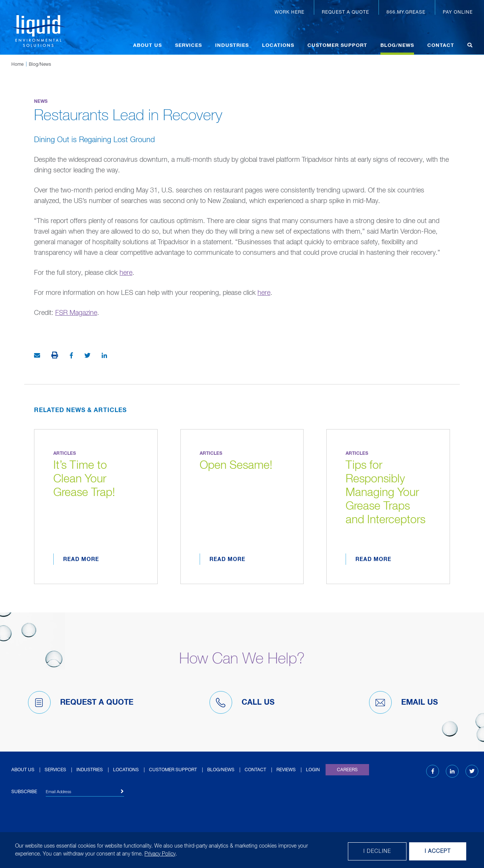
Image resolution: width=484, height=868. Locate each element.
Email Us (403, 702)
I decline (377, 851)
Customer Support (337, 46)
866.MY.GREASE (406, 12)
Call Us (242, 702)
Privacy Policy (160, 854)
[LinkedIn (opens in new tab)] (452, 772)
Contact (441, 46)
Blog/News (397, 46)
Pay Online (458, 12)
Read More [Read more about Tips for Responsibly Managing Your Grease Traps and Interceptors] (373, 560)
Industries (232, 46)
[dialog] (242, 850)
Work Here (289, 12)
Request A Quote (81, 702)
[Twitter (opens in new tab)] (472, 772)
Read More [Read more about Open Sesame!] (227, 560)
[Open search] (470, 46)
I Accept (438, 851)
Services (188, 46)
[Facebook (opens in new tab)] (433, 772)
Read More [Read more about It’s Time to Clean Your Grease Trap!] (81, 560)
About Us (147, 46)
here (126, 273)
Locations (278, 46)
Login (313, 770)
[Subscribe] (122, 792)
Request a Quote (345, 12)
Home (17, 65)
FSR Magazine (76, 313)
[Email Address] (85, 793)
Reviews (286, 770)
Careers (347, 770)
